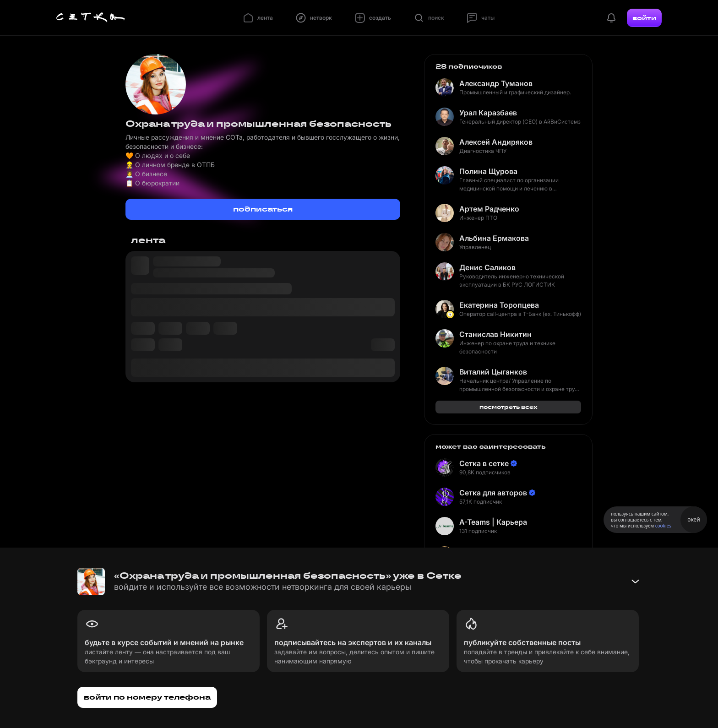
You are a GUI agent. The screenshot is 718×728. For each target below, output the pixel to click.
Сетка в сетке (484, 463)
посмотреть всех (509, 407)
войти (644, 18)
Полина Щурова (488, 171)
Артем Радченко (489, 209)
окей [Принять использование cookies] (694, 519)
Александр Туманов (496, 83)
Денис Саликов (487, 267)
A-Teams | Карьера (493, 522)
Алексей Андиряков (496, 142)
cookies (663, 526)
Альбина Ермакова (494, 238)
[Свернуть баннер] (635, 581)
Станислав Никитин (495, 334)
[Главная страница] (91, 18)
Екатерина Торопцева (499, 305)
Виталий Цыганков (493, 372)
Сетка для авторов (493, 493)
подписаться (263, 209)
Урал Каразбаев (488, 113)
